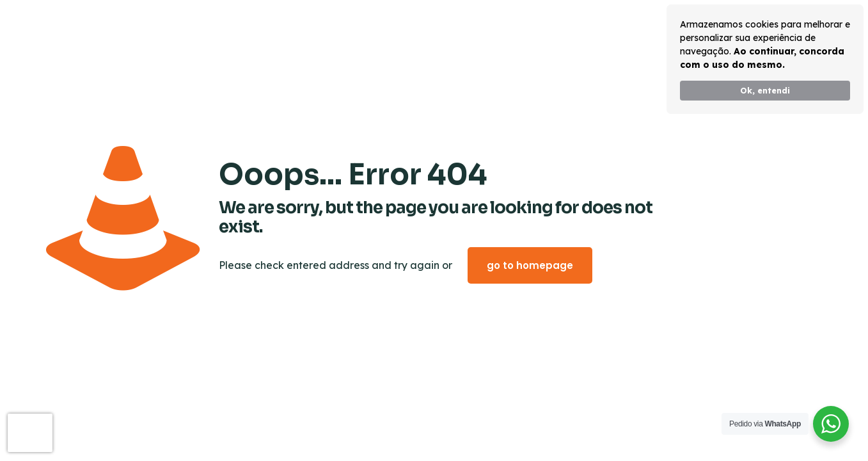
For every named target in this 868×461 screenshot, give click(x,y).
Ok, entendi (765, 90)
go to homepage (530, 265)
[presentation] (30, 433)
